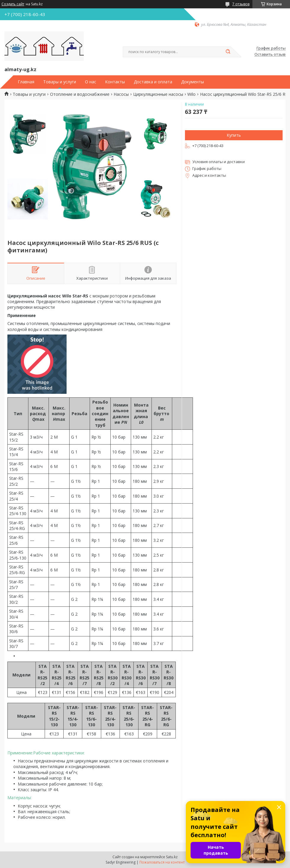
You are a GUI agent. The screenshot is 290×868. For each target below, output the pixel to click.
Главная (26, 82)
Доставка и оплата (153, 82)
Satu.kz (172, 857)
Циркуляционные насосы (158, 94)
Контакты (115, 82)
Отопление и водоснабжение (80, 94)
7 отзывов (241, 4)
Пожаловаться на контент (162, 862)
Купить (234, 135)
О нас (91, 82)
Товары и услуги (60, 82)
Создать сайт (13, 4)
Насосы (121, 94)
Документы (192, 82)
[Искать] (228, 52)
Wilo (191, 94)
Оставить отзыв (270, 55)
